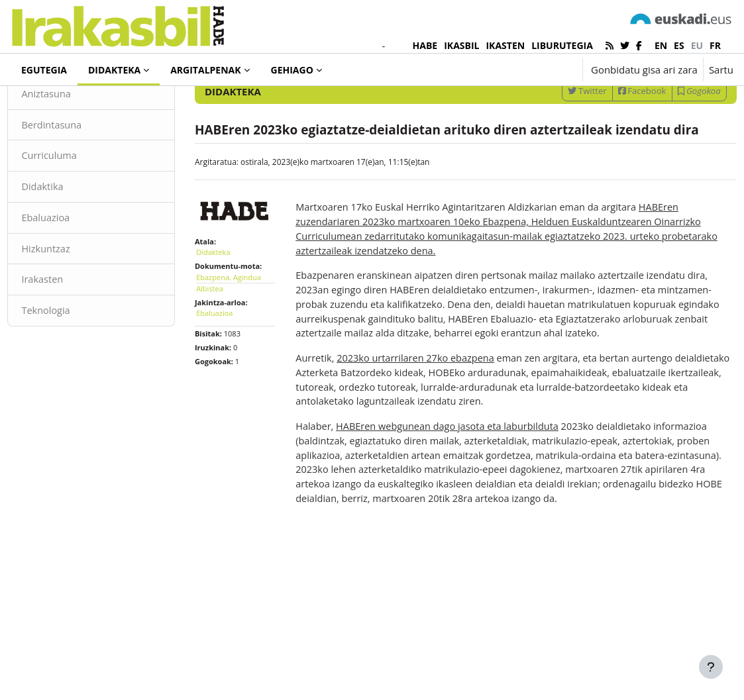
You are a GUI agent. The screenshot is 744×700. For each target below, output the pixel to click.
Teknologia (76, 364)
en (661, 45)
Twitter (558, 140)
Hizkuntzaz (76, 301)
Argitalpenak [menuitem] (205, 70)
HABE (425, 45)
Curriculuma (80, 207)
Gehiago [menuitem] (292, 70)
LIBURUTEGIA (562, 45)
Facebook (612, 140)
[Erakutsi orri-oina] (711, 667)
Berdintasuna (82, 175)
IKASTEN (505, 45)
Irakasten (73, 332)
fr (715, 45)
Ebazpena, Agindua (243, 350)
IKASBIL (461, 45)
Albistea (224, 361)
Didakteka (56, 105)
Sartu (721, 70)
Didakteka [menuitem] (114, 70)
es (679, 45)
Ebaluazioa (76, 270)
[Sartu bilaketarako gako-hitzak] (592, 106)
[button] (531, 70)
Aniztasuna (77, 144)
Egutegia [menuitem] (44, 70)
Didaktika (73, 238)
